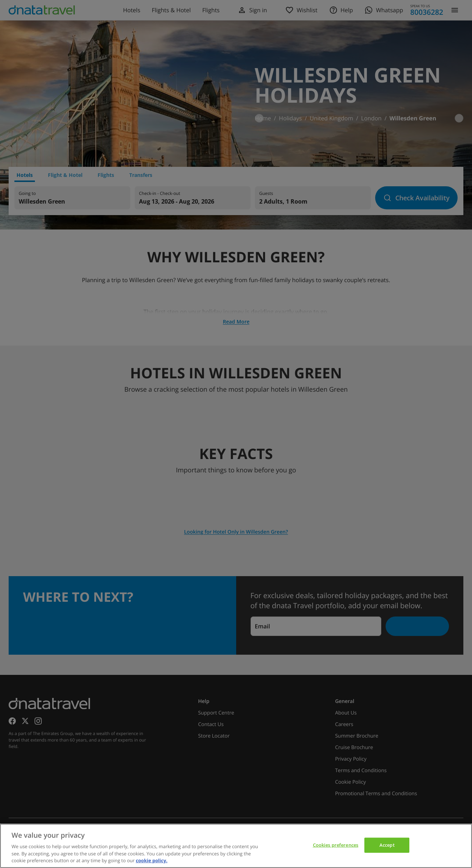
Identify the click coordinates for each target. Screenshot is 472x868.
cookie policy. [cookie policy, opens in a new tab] (152, 860)
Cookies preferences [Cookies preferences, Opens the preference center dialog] (336, 845)
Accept (387, 845)
